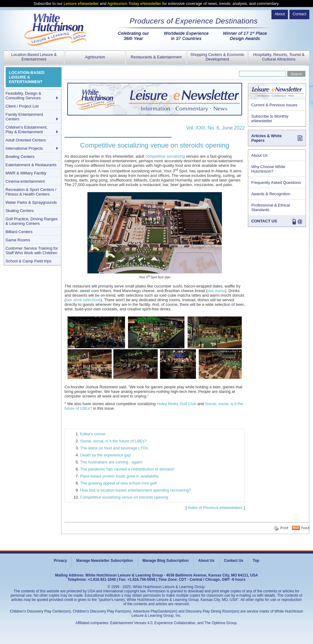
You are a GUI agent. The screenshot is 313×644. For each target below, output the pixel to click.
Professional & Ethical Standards (271, 207)
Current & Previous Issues (274, 105)
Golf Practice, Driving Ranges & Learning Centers (32, 221)
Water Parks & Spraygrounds (31, 202)
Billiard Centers (19, 232)
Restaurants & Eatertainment (156, 57)
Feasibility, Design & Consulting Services (23, 96)
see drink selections (83, 300)
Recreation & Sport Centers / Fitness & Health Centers (31, 192)
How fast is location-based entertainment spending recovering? (136, 490)
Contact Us (234, 561)
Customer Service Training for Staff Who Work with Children (32, 251)
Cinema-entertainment (25, 181)
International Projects (24, 148)
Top (256, 561)
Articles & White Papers (267, 138)
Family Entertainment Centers (24, 117)
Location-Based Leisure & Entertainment (34, 57)
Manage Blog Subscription (166, 561)
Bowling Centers (20, 157)
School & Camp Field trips (28, 261)
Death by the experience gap (105, 455)
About (280, 14)
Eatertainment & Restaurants (31, 165)
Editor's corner (93, 434)
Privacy (60, 561)
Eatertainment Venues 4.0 (131, 623)
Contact (299, 14)
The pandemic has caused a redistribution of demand (127, 469)
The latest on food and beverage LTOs (114, 448)
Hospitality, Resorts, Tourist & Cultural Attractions (279, 57)
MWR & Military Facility (26, 173)
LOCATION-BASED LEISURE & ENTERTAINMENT (27, 77)
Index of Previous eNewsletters (215, 508)
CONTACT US (264, 221)
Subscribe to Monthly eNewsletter (270, 119)
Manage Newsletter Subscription (105, 561)
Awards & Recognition (271, 194)
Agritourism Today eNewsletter (134, 4)
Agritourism (95, 57)
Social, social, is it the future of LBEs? (113, 441)
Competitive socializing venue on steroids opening (124, 497)
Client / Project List (22, 106)
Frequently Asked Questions (276, 183)
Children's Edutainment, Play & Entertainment (27, 130)
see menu (216, 291)
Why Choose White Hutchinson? (268, 169)
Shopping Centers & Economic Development (217, 57)
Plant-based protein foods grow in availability (119, 476)
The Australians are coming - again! (111, 462)
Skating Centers (20, 211)
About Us (259, 155)
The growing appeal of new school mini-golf (118, 483)
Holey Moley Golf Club (177, 404)
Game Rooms (18, 240)
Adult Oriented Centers (26, 140)
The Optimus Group (221, 623)
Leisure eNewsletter (81, 4)
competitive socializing (165, 156)
